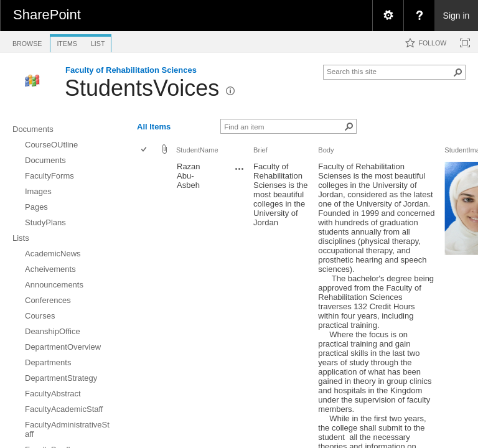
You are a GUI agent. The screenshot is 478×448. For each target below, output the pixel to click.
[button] (458, 72)
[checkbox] (145, 150)
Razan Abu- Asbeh (189, 176)
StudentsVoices (142, 88)
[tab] (27, 41)
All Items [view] (154, 127)
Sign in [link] (457, 16)
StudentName (197, 150)
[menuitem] (388, 16)
